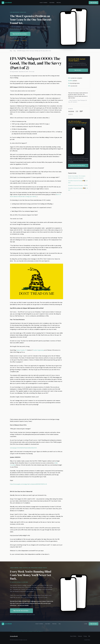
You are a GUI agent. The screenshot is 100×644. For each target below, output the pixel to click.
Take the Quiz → (78, 70)
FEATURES (52, 3)
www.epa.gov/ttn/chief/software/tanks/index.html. (23, 448)
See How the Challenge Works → (78, 165)
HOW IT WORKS (44, 3)
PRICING (59, 3)
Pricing (85, 636)
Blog (11, 51)
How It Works (73, 636)
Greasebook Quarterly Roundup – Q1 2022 (78, 185)
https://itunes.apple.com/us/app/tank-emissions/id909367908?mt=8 (28, 484)
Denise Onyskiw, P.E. (22, 350)
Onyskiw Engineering (38, 350)
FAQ (89, 636)
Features (80, 636)
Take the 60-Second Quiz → (20, 34)
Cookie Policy (87, 640)
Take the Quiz (94, 3)
